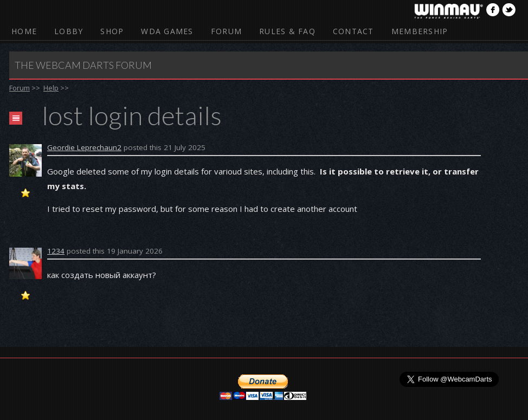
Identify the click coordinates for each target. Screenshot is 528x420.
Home (24, 31)
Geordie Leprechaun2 (84, 147)
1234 (56, 251)
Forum (226, 31)
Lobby (69, 31)
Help (51, 88)
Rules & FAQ (287, 31)
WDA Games (167, 31)
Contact (353, 31)
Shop (112, 31)
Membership (420, 31)
